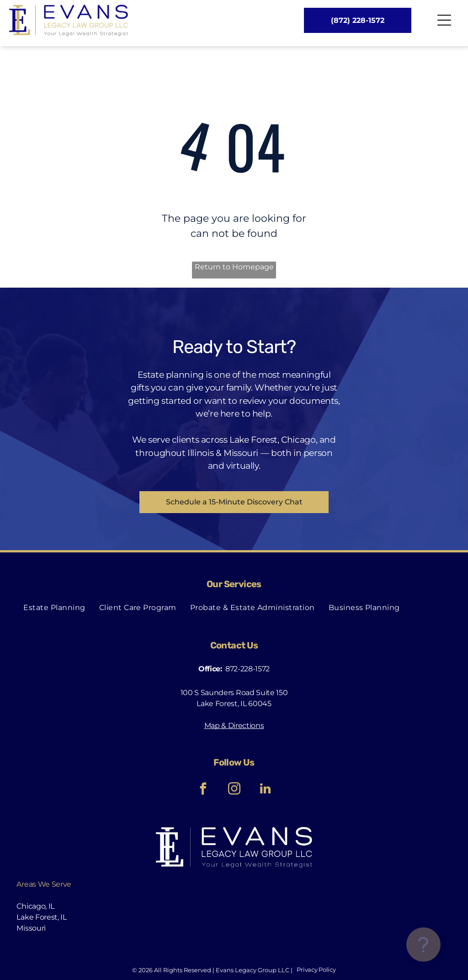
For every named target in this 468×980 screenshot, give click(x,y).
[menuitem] (54, 607)
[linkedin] (265, 790)
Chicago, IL (35, 906)
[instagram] (234, 790)
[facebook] (203, 790)
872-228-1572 (247, 669)
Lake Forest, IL (41, 917)
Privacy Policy (316, 969)
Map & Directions (234, 726)
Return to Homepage (234, 267)
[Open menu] (444, 20)
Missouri (31, 928)
